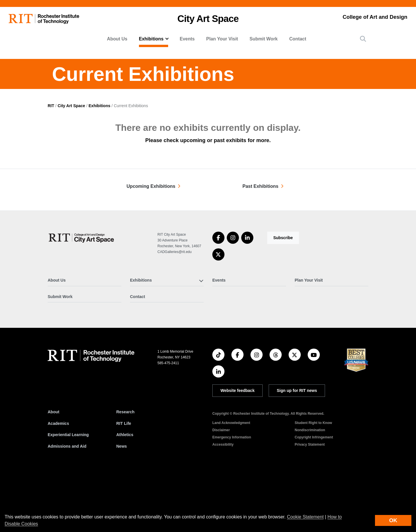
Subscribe (283, 297)
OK (393, 520)
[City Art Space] (82, 297)
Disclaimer (221, 489)
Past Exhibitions (260, 249)
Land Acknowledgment (231, 482)
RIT (51, 165)
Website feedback (237, 450)
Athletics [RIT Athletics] (125, 494)
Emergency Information (232, 496)
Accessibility (223, 504)
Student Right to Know (313, 482)
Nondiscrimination (310, 489)
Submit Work (264, 39)
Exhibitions (100, 165)
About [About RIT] (53, 471)
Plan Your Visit (222, 39)
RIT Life (124, 482)
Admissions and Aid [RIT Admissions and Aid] (67, 505)
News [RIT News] (122, 505)
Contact (298, 39)
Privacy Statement (310, 504)
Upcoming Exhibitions (151, 249)
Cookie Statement (305, 517)
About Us (117, 39)
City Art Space (208, 19)
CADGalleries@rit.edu (174, 311)
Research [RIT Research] (126, 471)
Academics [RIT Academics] (58, 482)
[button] (363, 39)
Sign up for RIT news (297, 450)
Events (187, 39)
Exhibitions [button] (151, 39)
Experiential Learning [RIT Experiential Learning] (68, 494)
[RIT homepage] (44, 19)
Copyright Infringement (314, 496)
